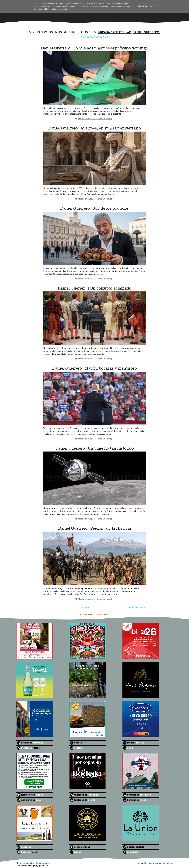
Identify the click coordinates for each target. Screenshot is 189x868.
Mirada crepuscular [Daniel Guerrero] (95, 119)
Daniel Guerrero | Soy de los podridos (94, 208)
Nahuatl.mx (167, 863)
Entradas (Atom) (102, 614)
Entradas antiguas (138, 608)
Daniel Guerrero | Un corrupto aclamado (95, 288)
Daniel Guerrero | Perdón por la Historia (95, 528)
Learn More (141, 6)
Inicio (87, 608)
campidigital (29, 863)
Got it (153, 6)
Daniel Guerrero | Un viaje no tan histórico (95, 448)
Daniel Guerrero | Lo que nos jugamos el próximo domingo (94, 48)
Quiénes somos (43, 863)
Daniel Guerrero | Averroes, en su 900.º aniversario (94, 128)
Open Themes (154, 863)
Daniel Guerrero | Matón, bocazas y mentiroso (95, 368)
